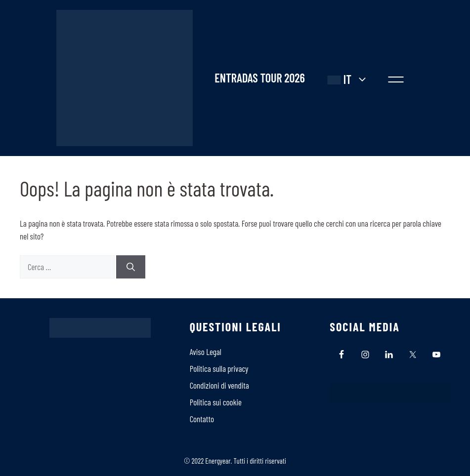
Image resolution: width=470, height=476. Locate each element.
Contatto (202, 419)
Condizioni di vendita (219, 385)
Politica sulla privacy (219, 368)
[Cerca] (131, 267)
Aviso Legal (206, 352)
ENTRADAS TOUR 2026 (259, 78)
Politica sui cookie (216, 402)
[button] (396, 78)
